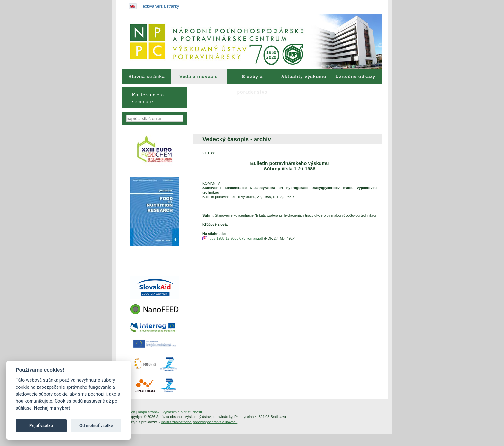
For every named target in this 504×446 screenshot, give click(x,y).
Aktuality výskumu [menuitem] (304, 77)
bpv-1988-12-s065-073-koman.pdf (235, 238)
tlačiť (131, 412)
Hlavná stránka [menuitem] (147, 77)
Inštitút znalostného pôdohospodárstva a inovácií (199, 422)
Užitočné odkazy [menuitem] (356, 77)
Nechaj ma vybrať (52, 408)
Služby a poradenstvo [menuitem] (252, 79)
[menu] (155, 98)
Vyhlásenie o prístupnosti (182, 412)
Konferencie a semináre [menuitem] (148, 98)
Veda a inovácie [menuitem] (198, 77)
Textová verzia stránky (160, 6)
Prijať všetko (41, 426)
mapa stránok (149, 412)
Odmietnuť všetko (96, 426)
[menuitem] (147, 77)
